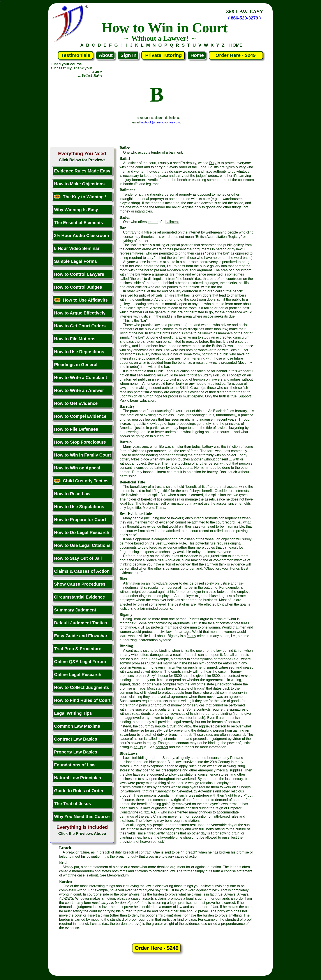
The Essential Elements (78, 223)
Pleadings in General (76, 365)
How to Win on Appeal (77, 468)
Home (197, 55)
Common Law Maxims (77, 726)
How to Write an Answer (79, 390)
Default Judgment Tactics (81, 623)
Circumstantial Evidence (79, 597)
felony (191, 636)
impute (160, 726)
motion (110, 898)
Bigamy (126, 615)
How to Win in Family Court (83, 455)
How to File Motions (75, 339)
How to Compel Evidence (80, 416)
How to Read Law (72, 494)
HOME (236, 45)
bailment (175, 152)
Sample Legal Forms (76, 261)
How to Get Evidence (76, 403)
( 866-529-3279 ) (244, 18)
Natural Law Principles (78, 778)
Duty (213, 163)
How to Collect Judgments (82, 687)
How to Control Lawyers (79, 274)
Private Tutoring (163, 55)
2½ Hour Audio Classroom (81, 235)
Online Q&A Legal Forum (80, 662)
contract (162, 747)
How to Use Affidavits (81, 300)
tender (156, 152)
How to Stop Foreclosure (80, 442)
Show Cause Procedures (80, 584)
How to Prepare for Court (80, 520)
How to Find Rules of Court (82, 700)
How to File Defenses (76, 429)
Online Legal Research (78, 674)
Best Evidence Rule (136, 514)
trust (188, 735)
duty (160, 735)
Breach (65, 848)
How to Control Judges (78, 287)
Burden (65, 882)
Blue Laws (128, 753)
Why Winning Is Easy (76, 210)
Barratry (127, 406)
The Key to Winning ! (80, 197)
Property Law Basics (76, 752)
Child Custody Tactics (81, 481)
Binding (126, 646)
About (106, 55)
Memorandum (118, 875)
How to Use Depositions (79, 352)
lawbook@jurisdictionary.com (160, 122)
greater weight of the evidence (175, 924)
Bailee (125, 148)
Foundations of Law (75, 765)
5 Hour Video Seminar (77, 248)
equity (138, 747)
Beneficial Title (132, 482)
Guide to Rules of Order (79, 791)
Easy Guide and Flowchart (81, 636)
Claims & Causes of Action (82, 571)
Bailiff (125, 158)
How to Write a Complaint (81, 378)
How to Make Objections (79, 184)
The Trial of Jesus (73, 804)
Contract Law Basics (76, 739)
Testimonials (76, 55)
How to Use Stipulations (79, 507)
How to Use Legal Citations (82, 545)
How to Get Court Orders (80, 326)
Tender (128, 194)
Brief (63, 862)
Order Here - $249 (236, 55)
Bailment (127, 190)
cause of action (187, 856)
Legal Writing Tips (73, 713)
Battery (126, 442)
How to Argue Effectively (80, 313)
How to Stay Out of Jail (78, 558)
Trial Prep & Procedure (78, 649)
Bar (123, 228)
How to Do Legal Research (82, 532)
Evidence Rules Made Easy (82, 171)
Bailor (125, 217)
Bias (123, 579)
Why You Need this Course (82, 817)
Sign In (128, 55)
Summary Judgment (75, 610)
